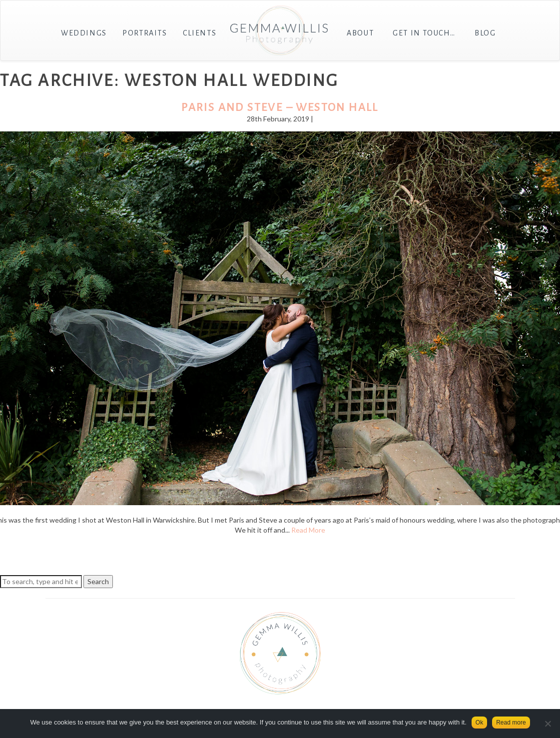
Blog (485, 33)
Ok (479, 723)
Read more (511, 723)
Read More (308, 530)
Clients (200, 33)
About (360, 33)
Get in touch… (424, 33)
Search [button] (98, 581)
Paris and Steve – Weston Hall (280, 107)
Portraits (145, 33)
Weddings (84, 33)
